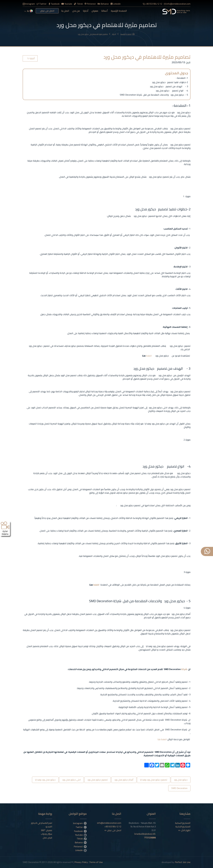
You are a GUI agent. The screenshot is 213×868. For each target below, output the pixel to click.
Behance (103, 4)
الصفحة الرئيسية (119, 11)
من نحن (76, 11)
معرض (95, 11)
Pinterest (90, 4)
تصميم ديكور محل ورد (98, 780)
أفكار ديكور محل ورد (124, 780)
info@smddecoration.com (177, 4)
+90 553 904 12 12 (152, 4)
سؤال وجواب (46, 834)
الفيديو (49, 827)
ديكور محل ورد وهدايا (45, 780)
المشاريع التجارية (183, 827)
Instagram (29, 4)
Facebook (54, 4)
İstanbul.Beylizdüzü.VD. (145, 836)
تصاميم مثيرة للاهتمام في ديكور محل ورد (94, 34)
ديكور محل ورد (181, 780)
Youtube (67, 4)
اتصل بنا (65, 11)
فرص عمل (47, 838)
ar (29, 11)
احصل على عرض (47, 11)
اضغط (149, 356)
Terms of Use (96, 862)
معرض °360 (46, 830)
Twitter (42, 4)
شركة (184, 669)
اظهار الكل (184, 830)
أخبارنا (86, 11)
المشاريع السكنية (183, 823)
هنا (159, 739)
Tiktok (78, 4)
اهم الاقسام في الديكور (42, 823)
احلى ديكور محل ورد (71, 780)
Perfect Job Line (183, 862)
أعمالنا (104, 11)
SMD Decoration (179, 788)
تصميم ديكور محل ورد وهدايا (154, 780)
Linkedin (116, 4)
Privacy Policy (81, 862)
